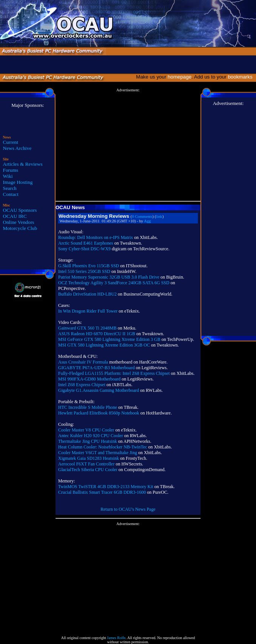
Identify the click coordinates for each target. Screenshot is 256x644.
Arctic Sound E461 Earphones (86, 243)
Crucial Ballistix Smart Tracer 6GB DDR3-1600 (102, 492)
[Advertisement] (128, 145)
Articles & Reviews (23, 164)
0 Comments (142, 216)
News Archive (17, 148)
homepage (180, 77)
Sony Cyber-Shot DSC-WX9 (84, 249)
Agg (147, 221)
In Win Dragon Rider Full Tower (88, 311)
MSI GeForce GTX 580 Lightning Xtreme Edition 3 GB (109, 339)
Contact (11, 194)
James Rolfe (116, 638)
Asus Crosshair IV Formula (83, 362)
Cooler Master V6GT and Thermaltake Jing (98, 453)
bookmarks (241, 77)
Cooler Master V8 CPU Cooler (86, 430)
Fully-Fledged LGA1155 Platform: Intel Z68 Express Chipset (114, 373)
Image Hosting (18, 182)
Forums (11, 170)
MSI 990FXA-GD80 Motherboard (89, 379)
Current (11, 142)
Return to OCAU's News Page (128, 509)
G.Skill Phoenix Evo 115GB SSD (89, 266)
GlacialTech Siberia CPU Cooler (88, 470)
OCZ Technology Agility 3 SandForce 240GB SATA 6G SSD (114, 283)
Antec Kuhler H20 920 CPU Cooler (91, 436)
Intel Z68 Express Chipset (82, 385)
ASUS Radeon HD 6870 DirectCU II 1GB (97, 334)
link (159, 216)
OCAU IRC (15, 216)
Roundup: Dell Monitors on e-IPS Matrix (96, 237)
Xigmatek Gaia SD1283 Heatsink (89, 458)
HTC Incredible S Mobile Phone (88, 407)
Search (10, 188)
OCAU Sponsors (20, 210)
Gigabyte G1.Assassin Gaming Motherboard (99, 390)
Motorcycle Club (20, 228)
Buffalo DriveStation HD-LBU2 (87, 294)
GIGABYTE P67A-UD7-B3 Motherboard (96, 368)
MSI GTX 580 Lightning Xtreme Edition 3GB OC (104, 345)
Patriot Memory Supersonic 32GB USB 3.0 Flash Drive (109, 277)
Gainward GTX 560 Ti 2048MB (87, 328)
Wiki (8, 176)
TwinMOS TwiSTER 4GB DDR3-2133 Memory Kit (106, 487)
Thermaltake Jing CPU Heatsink (88, 441)
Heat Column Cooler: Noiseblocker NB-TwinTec (103, 447)
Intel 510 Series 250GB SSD (84, 271)
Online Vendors (19, 222)
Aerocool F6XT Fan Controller (86, 464)
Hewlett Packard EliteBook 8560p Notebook (99, 413)
